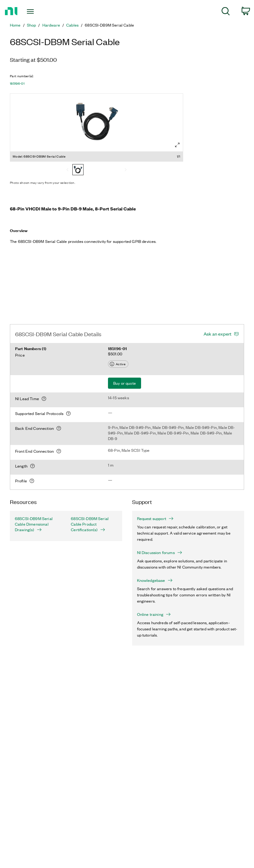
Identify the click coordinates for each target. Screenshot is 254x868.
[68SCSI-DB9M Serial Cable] (78, 170)
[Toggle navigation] (38, 11)
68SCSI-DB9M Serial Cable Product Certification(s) (90, 524)
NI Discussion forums (160, 553)
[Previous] (67, 170)
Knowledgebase (155, 580)
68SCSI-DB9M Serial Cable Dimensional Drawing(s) (34, 524)
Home (15, 25)
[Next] (126, 170)
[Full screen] (177, 145)
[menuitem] (226, 12)
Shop (32, 25)
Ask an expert (217, 334)
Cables (72, 25)
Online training (154, 614)
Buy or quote (125, 383)
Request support (155, 519)
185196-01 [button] (17, 83)
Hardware (51, 25)
